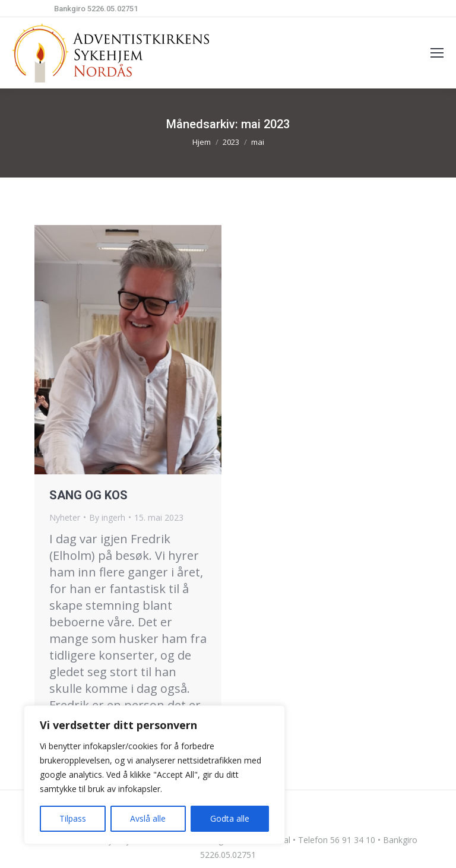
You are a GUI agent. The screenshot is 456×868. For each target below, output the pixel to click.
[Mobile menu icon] (437, 53)
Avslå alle (148, 818)
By (107, 517)
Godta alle (230, 818)
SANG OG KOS (88, 495)
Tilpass (73, 818)
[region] (154, 775)
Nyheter (65, 517)
